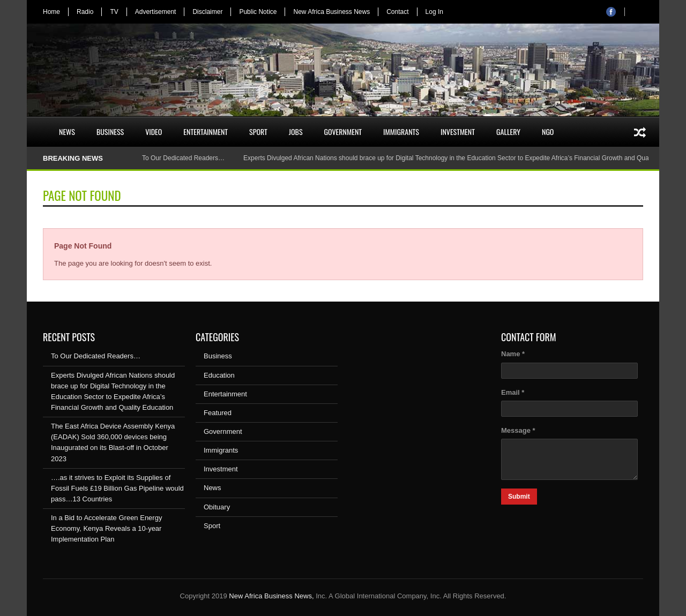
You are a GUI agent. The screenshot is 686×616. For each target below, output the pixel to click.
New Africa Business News (331, 12)
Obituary (217, 507)
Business (110, 132)
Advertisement (156, 12)
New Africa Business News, (271, 596)
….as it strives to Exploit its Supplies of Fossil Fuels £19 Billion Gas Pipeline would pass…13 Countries (117, 488)
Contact (397, 12)
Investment (458, 132)
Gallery (508, 132)
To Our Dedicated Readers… (183, 158)
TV (114, 12)
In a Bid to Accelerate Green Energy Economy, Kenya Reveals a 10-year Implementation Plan (106, 528)
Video (154, 132)
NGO (548, 132)
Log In (434, 12)
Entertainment (206, 132)
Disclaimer (207, 12)
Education (219, 375)
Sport (258, 132)
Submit (519, 497)
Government (343, 132)
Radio (85, 12)
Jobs (296, 132)
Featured (218, 413)
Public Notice (258, 12)
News (67, 132)
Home (51, 12)
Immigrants (401, 132)
